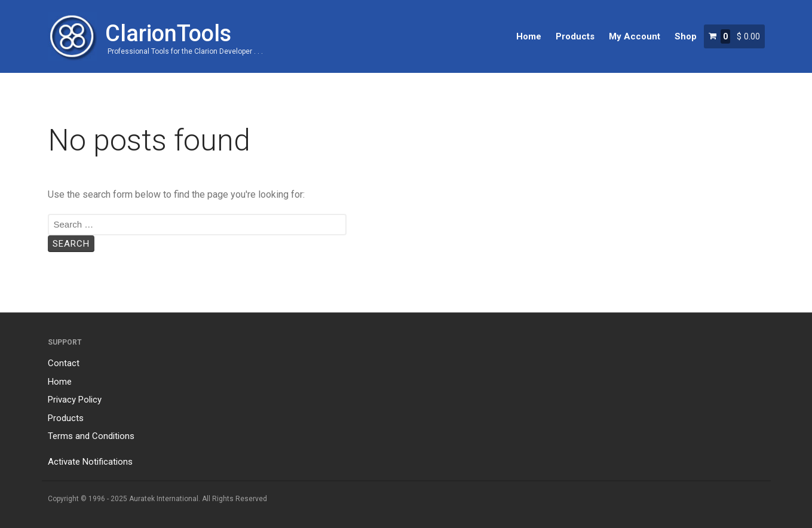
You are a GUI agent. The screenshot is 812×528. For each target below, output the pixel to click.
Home (529, 36)
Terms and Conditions (91, 436)
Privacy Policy (75, 400)
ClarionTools (168, 33)
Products (575, 36)
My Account (635, 36)
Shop (686, 36)
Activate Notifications (90, 462)
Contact (64, 363)
